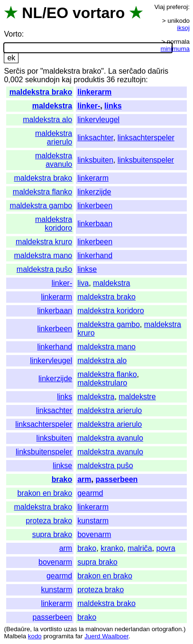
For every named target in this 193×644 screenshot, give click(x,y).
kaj (66, 80)
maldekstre (137, 397)
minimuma (175, 49)
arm (84, 479)
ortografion (167, 629)
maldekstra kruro (44, 242)
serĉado (132, 71)
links (113, 106)
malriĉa (140, 548)
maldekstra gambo (41, 206)
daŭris (158, 71)
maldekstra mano (43, 255)
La (112, 71)
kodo (35, 636)
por (32, 71)
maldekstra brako (41, 92)
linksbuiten (95, 160)
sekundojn (42, 80)
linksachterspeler (146, 138)
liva (83, 283)
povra (166, 548)
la (36, 629)
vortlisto (51, 629)
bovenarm (94, 534)
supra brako (52, 534)
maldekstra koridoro (54, 224)
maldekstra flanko (42, 192)
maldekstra (52, 106)
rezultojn (131, 80)
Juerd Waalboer (106, 636)
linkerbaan (95, 224)
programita (58, 636)
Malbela (15, 636)
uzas (70, 629)
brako (62, 479)
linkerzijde (94, 192)
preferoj (177, 7)
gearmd (90, 493)
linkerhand (95, 255)
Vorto (13, 34)
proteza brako (49, 521)
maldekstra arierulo (54, 138)
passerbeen (116, 479)
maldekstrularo (102, 383)
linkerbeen (95, 206)
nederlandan (132, 629)
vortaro (99, 13)
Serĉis (14, 71)
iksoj (183, 28)
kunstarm (93, 521)
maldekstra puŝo (44, 269)
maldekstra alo (47, 120)
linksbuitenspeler (146, 160)
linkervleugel (98, 120)
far (79, 636)
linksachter (95, 138)
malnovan (99, 629)
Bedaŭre (18, 629)
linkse (87, 269)
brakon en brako (45, 493)
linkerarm (94, 92)
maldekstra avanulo (54, 160)
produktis (89, 80)
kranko (112, 548)
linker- (89, 106)
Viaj (159, 7)
